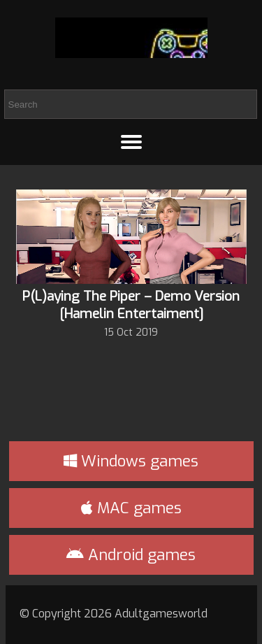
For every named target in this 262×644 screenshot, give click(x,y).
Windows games (131, 461)
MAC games (131, 508)
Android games (131, 555)
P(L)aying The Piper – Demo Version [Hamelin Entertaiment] (131, 305)
